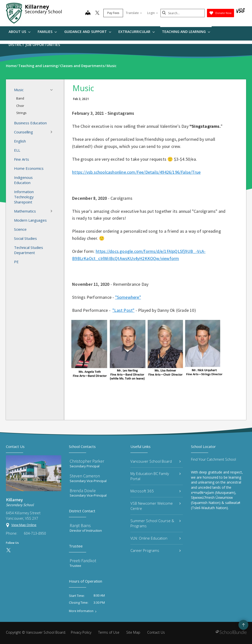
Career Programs (156, 550)
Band (20, 98)
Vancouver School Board (156, 461)
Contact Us (156, 632)
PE (16, 262)
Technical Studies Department (29, 250)
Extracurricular (137, 32)
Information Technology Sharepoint (24, 197)
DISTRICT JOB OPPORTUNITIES (34, 45)
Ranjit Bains (80, 525)
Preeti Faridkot (83, 561)
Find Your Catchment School (213, 459)
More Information (81, 611)
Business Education (30, 123)
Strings (21, 113)
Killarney (37, 7)
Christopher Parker (87, 461)
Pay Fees (113, 13)
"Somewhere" (128, 297)
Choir (20, 106)
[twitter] (97, 13)
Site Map (133, 632)
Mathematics (35, 211)
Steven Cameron (85, 476)
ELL (17, 150)
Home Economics (29, 168)
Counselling (35, 132)
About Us (20, 32)
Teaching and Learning (186, 32)
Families (47, 32)
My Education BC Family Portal (156, 476)
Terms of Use (109, 632)
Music (35, 90)
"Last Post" (123, 310)
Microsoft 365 (156, 491)
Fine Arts (22, 159)
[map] (88, 13)
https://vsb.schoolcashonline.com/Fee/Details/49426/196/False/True (136, 172)
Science (20, 229)
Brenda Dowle (83, 491)
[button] (53, 90)
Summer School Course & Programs (156, 523)
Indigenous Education (23, 180)
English (20, 141)
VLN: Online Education (156, 538)
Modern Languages (30, 220)
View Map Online (24, 525)
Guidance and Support (88, 32)
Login (153, 13)
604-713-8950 (35, 533)
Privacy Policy (81, 632)
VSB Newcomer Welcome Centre (156, 506)
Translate (134, 13)
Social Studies (25, 238)
